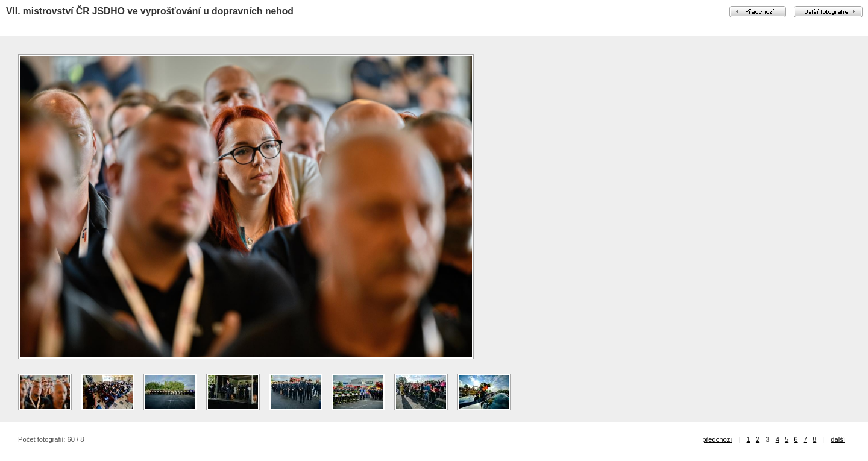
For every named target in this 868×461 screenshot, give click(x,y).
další (838, 439)
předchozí (717, 439)
